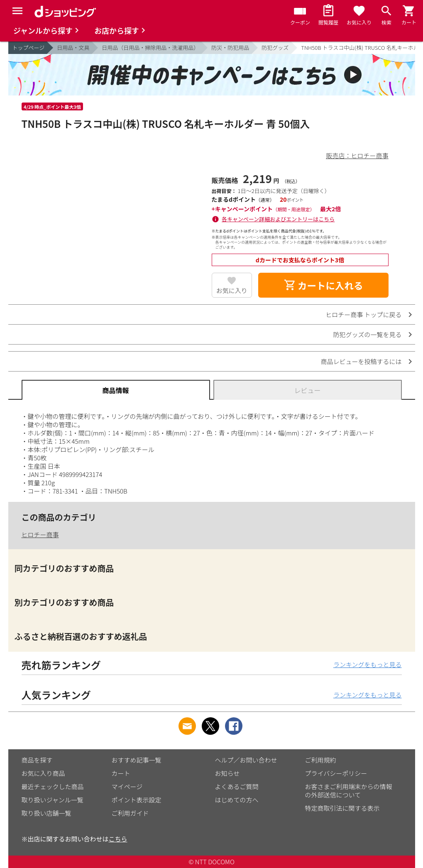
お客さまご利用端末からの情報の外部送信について (349, 791)
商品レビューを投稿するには (361, 361)
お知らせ (227, 773)
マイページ (127, 786)
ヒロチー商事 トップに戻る (363, 314)
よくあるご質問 (237, 786)
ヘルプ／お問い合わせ (246, 760)
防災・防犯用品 (230, 48)
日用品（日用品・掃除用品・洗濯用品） (150, 48)
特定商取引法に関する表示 (342, 808)
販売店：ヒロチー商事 (357, 155)
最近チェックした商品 (53, 786)
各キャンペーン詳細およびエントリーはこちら (278, 219)
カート (121, 773)
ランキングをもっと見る (368, 664)
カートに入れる (323, 285)
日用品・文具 (73, 48)
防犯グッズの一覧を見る (367, 334)
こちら (118, 839)
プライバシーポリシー (336, 773)
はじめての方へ (237, 800)
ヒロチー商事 (40, 534)
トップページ (29, 48)
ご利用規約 (321, 760)
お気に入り (232, 290)
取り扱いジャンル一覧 (53, 800)
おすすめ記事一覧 (137, 760)
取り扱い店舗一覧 (46, 813)
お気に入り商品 (43, 773)
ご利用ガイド (130, 813)
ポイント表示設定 (137, 800)
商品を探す (37, 760)
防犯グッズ (275, 48)
